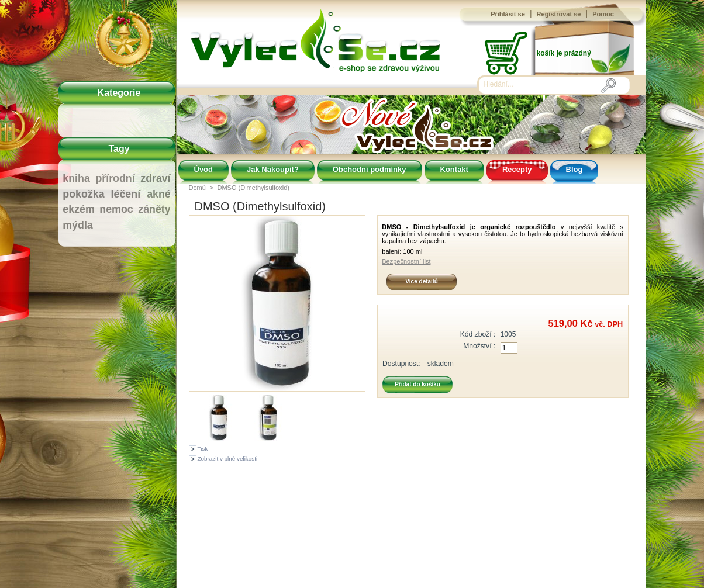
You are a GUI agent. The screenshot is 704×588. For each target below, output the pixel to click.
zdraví (155, 178)
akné (159, 194)
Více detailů (422, 281)
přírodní (115, 178)
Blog (574, 169)
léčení (126, 194)
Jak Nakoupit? (273, 169)
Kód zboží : (478, 334)
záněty (154, 209)
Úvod (204, 169)
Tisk (203, 449)
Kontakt (454, 169)
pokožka (83, 194)
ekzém (78, 209)
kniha (76, 178)
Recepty (517, 169)
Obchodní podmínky (370, 169)
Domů (197, 188)
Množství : (479, 346)
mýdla (77, 225)
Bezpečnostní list (406, 261)
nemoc (116, 209)
